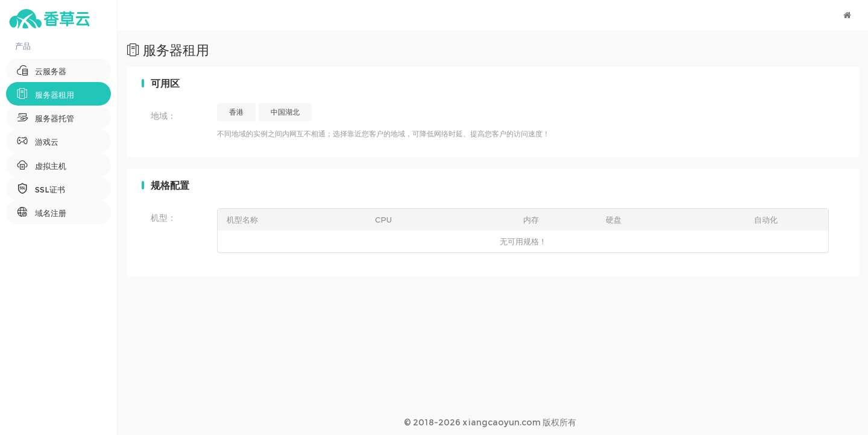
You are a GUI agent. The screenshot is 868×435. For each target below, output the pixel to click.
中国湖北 (285, 112)
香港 (236, 112)
